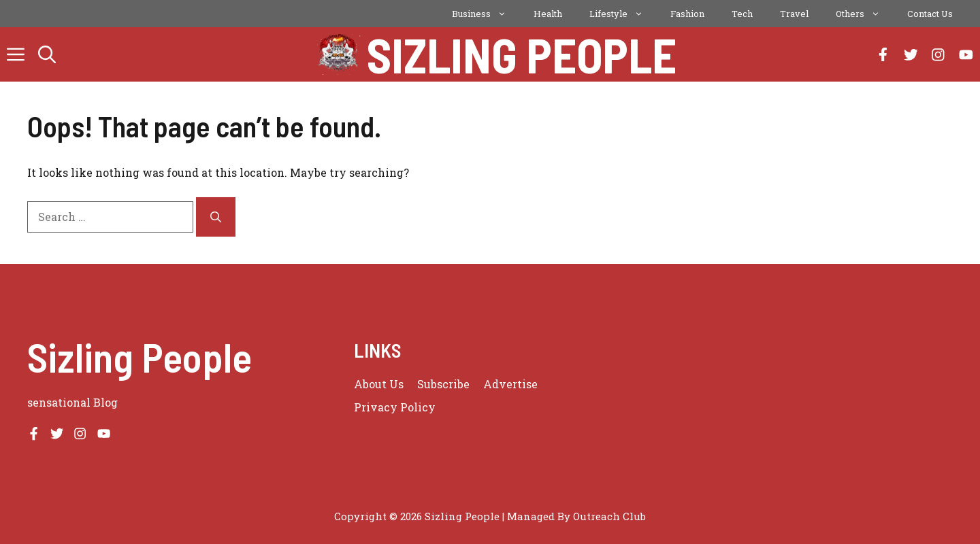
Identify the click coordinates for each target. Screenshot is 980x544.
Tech (742, 14)
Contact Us (930, 14)
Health (548, 14)
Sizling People (522, 54)
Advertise (510, 384)
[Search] (216, 217)
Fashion (687, 14)
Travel (794, 14)
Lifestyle (623, 14)
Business (486, 14)
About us (379, 384)
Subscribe (443, 384)
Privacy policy (395, 407)
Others (865, 14)
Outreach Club (609, 516)
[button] (47, 54)
